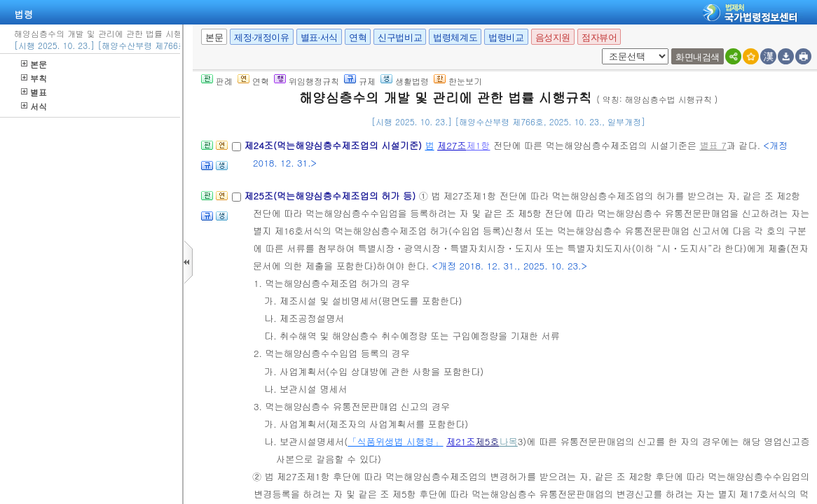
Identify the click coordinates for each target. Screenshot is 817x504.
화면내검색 (698, 57)
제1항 (479, 145)
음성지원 (553, 37)
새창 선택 (599, 49)
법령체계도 (455, 37)
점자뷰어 (599, 37)
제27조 (452, 145)
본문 (34, 64)
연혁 (358, 37)
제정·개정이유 (261, 37)
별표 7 (713, 145)
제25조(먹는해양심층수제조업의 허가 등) (331, 196)
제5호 (487, 441)
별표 (34, 92)
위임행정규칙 (307, 81)
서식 (34, 106)
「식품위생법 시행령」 (395, 441)
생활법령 (405, 81)
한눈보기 (458, 81)
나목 (508, 441)
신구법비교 (400, 37)
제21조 (461, 441)
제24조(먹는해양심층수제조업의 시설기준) (334, 145)
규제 (360, 81)
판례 (217, 81)
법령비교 (506, 37)
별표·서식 (319, 37)
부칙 (34, 78)
